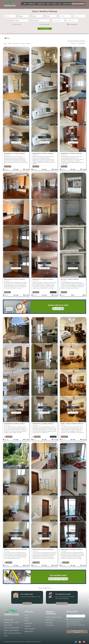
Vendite (48, 4)
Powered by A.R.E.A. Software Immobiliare (14, 642)
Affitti (26, 621)
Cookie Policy (50, 620)
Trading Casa (32, 4)
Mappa (7, 38)
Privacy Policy (50, 625)
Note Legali (49, 622)
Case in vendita (16, 43)
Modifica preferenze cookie (54, 617)
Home (25, 4)
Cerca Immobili (45, 29)
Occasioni (28, 626)
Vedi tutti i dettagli (16, 143)
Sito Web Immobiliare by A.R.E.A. (33, 642)
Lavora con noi (67, 4)
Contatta (16, 137)
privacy (68, 621)
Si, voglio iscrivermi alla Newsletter (77, 631)
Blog (60, 4)
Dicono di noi (41, 4)
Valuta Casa (28, 623)
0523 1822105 (14, 630)
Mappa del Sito (29, 631)
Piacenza (23, 43)
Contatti (54, 4)
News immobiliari (30, 629)
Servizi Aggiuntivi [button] (72, 24)
